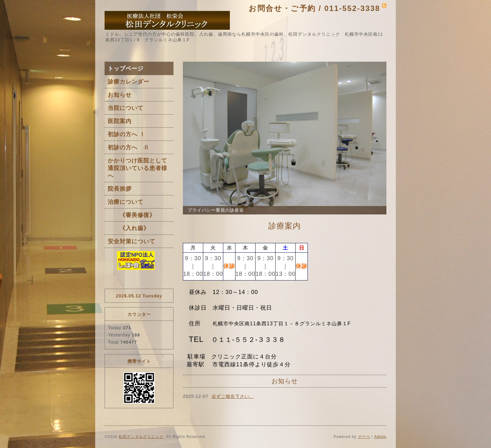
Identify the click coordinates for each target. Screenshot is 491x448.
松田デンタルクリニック (141, 437)
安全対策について (132, 241)
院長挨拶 (120, 189)
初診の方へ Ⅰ (127, 134)
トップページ (126, 69)
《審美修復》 (132, 215)
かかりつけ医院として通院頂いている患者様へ (137, 168)
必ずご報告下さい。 (233, 396)
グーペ (364, 437)
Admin (380, 437)
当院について (126, 108)
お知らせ (120, 95)
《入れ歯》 (129, 228)
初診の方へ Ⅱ (129, 147)
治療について (126, 202)
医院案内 (120, 121)
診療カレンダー (129, 82)
